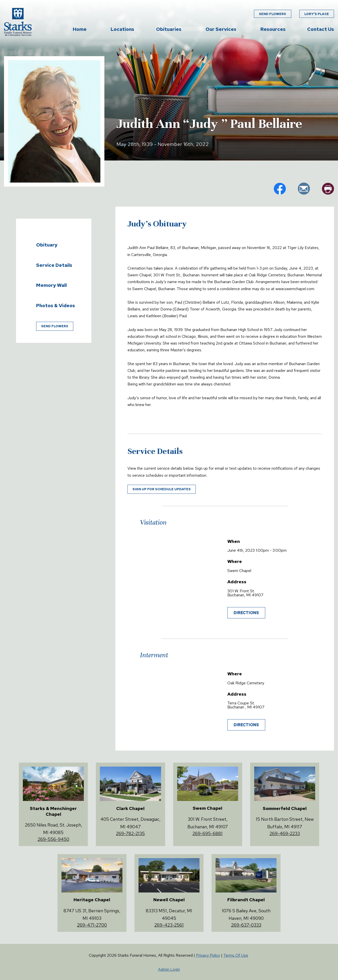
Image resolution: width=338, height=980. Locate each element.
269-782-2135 (130, 833)
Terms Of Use (236, 955)
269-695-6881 (208, 833)
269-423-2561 (169, 925)
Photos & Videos (56, 305)
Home (80, 29)
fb (280, 189)
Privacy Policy (208, 955)
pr (328, 189)
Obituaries (169, 29)
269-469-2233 (285, 833)
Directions (246, 613)
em (304, 189)
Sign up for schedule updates (162, 489)
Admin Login (169, 969)
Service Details (54, 265)
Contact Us (321, 29)
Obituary (47, 245)
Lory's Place (317, 14)
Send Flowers (273, 14)
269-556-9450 (53, 839)
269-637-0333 (246, 925)
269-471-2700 (92, 925)
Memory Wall (51, 285)
